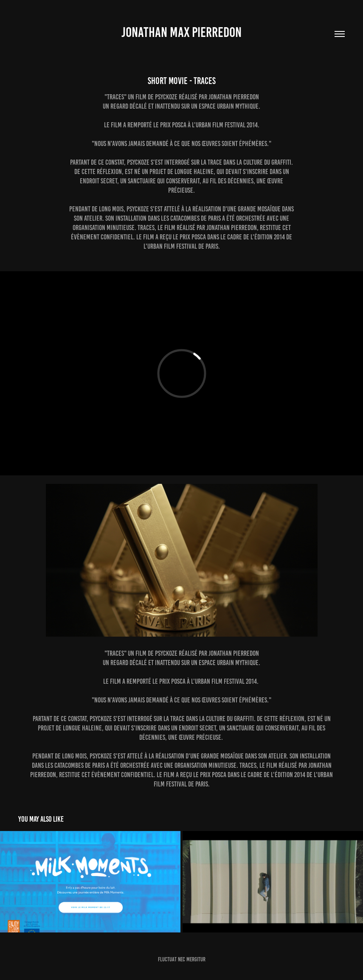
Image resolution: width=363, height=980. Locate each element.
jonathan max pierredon (181, 32)
